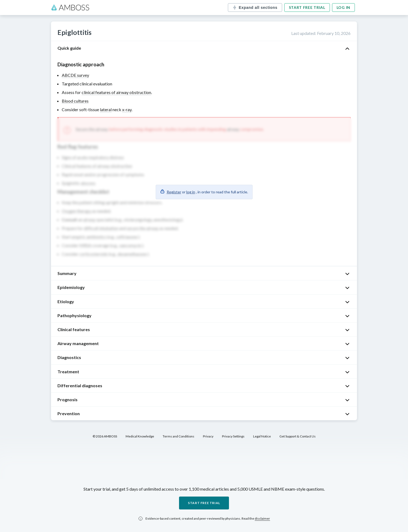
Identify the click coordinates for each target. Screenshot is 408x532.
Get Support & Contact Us (298, 436)
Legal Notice (262, 436)
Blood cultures (75, 101)
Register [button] (174, 192)
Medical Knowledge (140, 436)
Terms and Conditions (178, 436)
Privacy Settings (233, 436)
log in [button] (191, 192)
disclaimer (262, 518)
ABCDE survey (75, 75)
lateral (106, 109)
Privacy (208, 436)
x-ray (127, 109)
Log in (343, 7)
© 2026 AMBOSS (105, 436)
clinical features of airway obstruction (116, 92)
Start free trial (307, 7)
